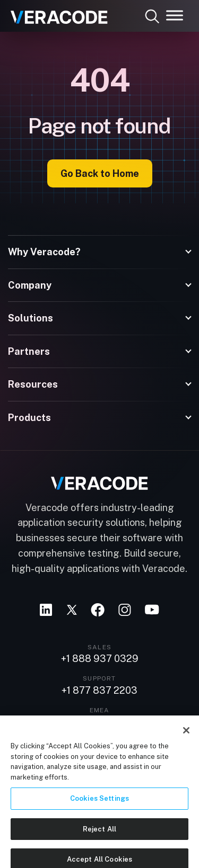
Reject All (99, 843)
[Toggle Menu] (175, 15)
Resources (33, 384)
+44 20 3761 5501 (100, 722)
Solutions (31, 318)
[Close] (186, 745)
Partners (29, 351)
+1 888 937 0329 (100, 659)
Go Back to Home (100, 173)
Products (29, 418)
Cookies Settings (99, 813)
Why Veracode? (44, 252)
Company (30, 285)
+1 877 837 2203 (99, 691)
